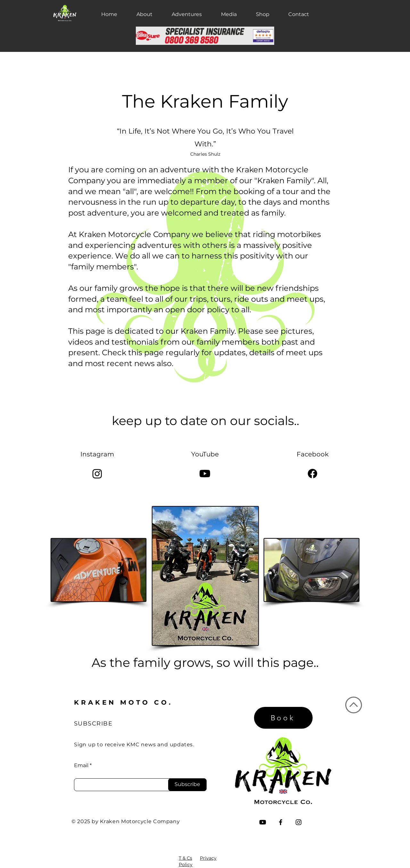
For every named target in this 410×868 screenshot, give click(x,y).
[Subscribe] (187, 785)
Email (81, 766)
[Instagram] (97, 474)
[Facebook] (312, 474)
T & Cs (185, 858)
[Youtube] (205, 474)
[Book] (283, 718)
